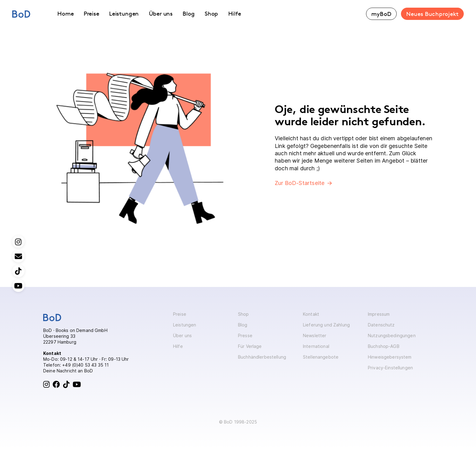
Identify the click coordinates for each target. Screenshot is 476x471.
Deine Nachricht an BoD (68, 371)
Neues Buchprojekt (432, 14)
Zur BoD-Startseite (300, 183)
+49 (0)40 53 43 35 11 (85, 365)
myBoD (381, 14)
